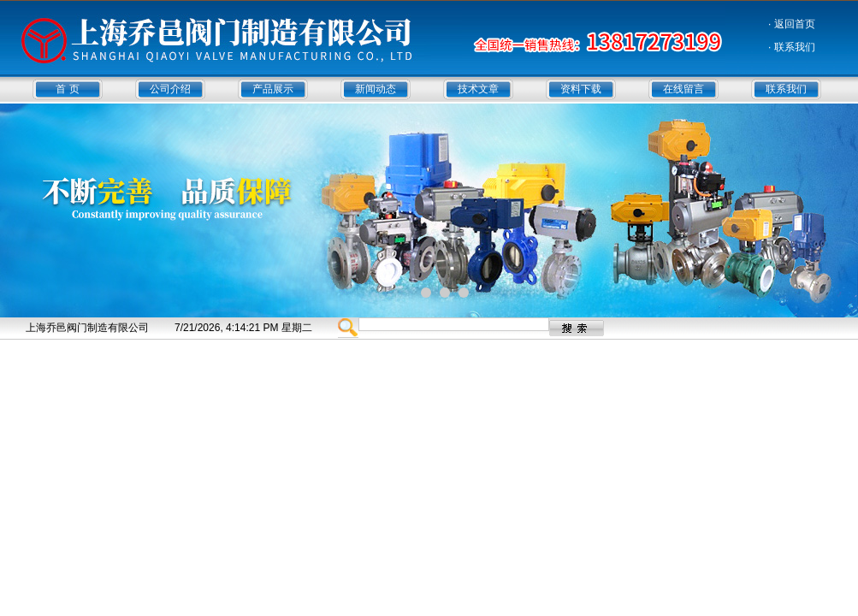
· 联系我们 (792, 47)
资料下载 (581, 89)
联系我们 (786, 89)
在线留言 (683, 89)
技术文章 (478, 89)
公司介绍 (170, 89)
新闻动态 (376, 89)
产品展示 (273, 89)
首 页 (67, 89)
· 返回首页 (792, 24)
